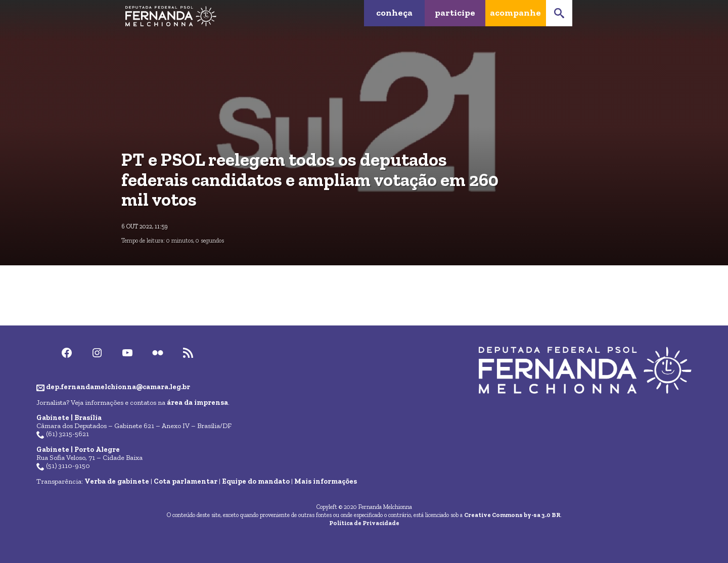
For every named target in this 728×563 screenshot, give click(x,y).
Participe (455, 13)
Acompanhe (515, 13)
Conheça (394, 13)
